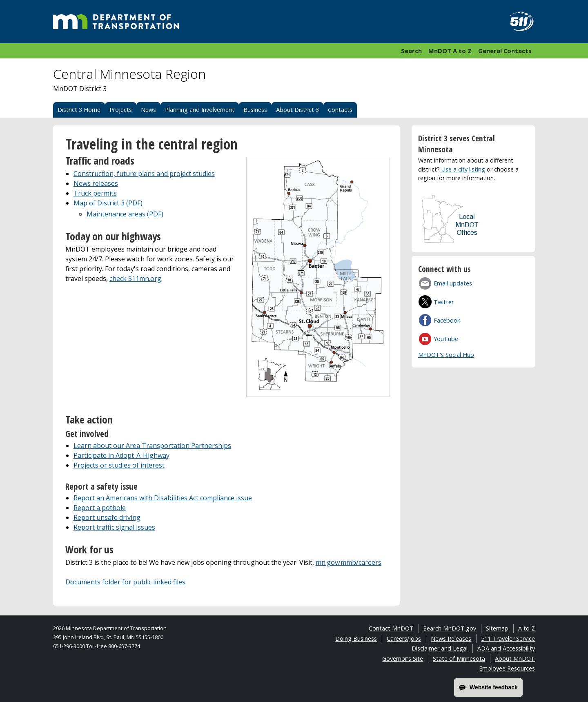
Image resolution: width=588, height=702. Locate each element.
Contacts (340, 110)
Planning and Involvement (200, 110)
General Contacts (505, 51)
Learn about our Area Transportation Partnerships (152, 446)
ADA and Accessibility (506, 648)
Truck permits (95, 193)
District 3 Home (79, 110)
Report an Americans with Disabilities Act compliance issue (163, 498)
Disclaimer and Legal (440, 648)
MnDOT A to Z (450, 51)
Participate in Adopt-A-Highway (121, 455)
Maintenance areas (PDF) (125, 214)
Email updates (453, 283)
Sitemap (497, 628)
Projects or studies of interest (119, 465)
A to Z (527, 628)
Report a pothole (100, 508)
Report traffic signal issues (114, 527)
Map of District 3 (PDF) (108, 203)
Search (411, 51)
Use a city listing (463, 169)
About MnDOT (515, 659)
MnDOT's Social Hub (446, 355)
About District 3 (297, 110)
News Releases (451, 638)
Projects (121, 110)
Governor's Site (403, 659)
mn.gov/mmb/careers (349, 562)
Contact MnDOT (391, 628)
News (148, 110)
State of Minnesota (459, 659)
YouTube (446, 339)
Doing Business (356, 638)
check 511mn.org (135, 279)
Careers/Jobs (404, 638)
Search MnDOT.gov (450, 628)
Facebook (447, 320)
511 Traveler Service (508, 638)
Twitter (444, 302)
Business (255, 110)
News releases (96, 183)
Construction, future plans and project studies (144, 174)
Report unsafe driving (107, 517)
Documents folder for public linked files (125, 582)
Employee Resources (507, 668)
